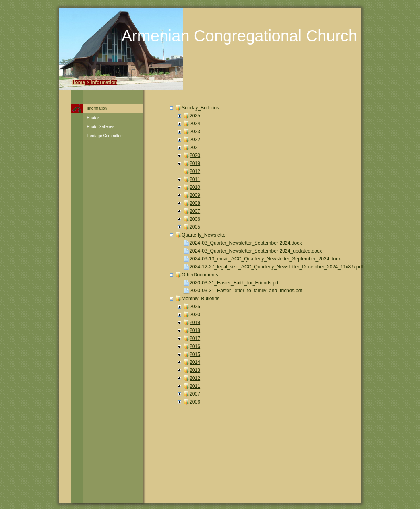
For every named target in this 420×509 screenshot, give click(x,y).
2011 (195, 179)
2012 (195, 171)
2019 (195, 163)
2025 (195, 116)
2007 (195, 211)
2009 (195, 195)
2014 (195, 362)
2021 (195, 148)
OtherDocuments (200, 275)
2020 (195, 155)
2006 (195, 219)
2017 (195, 338)
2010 (195, 187)
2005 (195, 227)
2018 (195, 330)
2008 (195, 203)
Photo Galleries (101, 127)
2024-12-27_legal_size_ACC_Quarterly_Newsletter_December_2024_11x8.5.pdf (276, 267)
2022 (195, 140)
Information (97, 108)
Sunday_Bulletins (200, 108)
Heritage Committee (105, 136)
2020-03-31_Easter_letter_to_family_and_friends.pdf (246, 291)
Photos (93, 118)
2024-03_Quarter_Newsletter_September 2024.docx (246, 243)
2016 (195, 346)
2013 (195, 370)
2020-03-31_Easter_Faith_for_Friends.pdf (234, 283)
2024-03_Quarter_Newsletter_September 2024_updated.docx (256, 251)
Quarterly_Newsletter (204, 235)
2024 (195, 124)
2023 (195, 132)
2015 (195, 354)
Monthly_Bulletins (200, 299)
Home (79, 82)
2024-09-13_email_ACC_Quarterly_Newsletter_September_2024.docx (265, 259)
